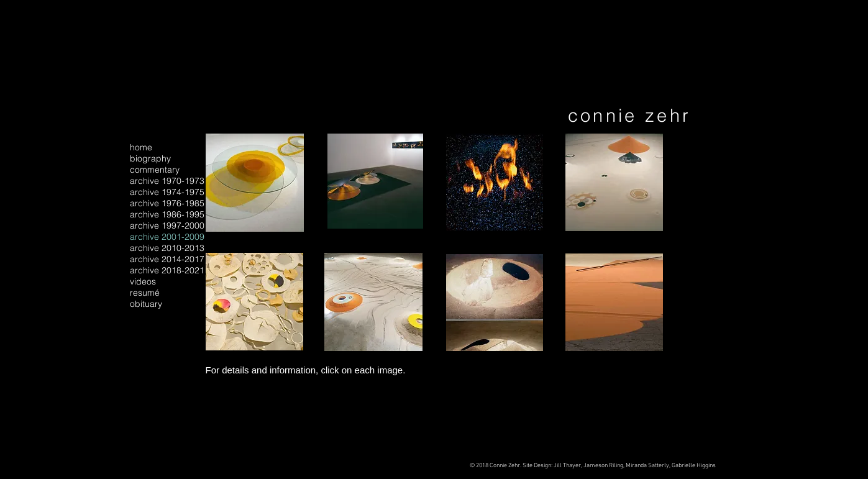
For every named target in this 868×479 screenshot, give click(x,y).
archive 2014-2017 (167, 259)
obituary (146, 304)
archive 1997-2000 (167, 226)
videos (143, 281)
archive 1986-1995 (167, 214)
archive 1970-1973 (167, 181)
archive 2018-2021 (167, 270)
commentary (155, 170)
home (141, 147)
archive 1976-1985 (167, 203)
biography (150, 158)
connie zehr (630, 115)
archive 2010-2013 (167, 248)
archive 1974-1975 (167, 192)
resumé (145, 293)
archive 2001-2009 (167, 237)
